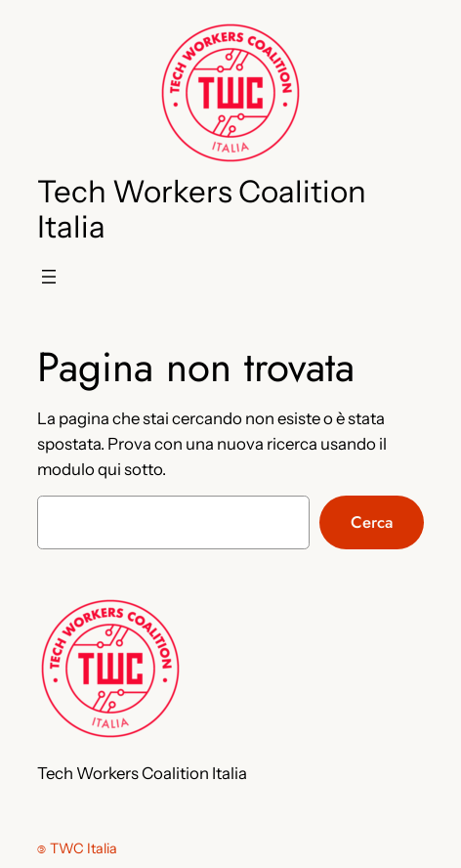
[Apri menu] (49, 277)
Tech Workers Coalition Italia (202, 209)
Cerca (372, 522)
